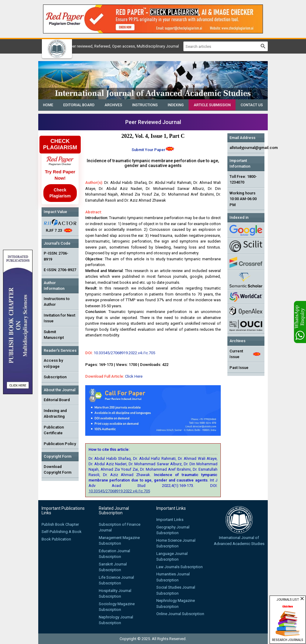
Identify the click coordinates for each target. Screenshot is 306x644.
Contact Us (252, 105)
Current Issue (236, 354)
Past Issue (239, 368)
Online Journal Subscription (180, 614)
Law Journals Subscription (180, 567)
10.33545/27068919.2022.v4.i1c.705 (124, 353)
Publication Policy (60, 444)
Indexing (176, 105)
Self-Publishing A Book (62, 532)
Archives (113, 105)
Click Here (134, 376)
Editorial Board (79, 105)
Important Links (170, 520)
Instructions (145, 105)
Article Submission (212, 105)
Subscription (55, 377)
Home (48, 105)
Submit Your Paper (148, 150)
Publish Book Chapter (60, 524)
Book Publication (56, 539)
